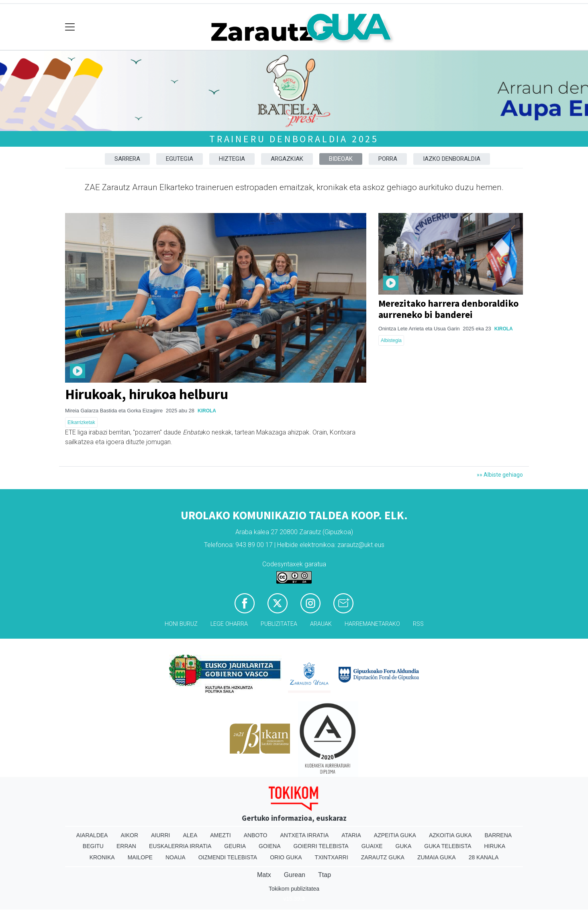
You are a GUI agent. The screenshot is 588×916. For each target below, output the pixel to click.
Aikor (129, 835)
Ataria (351, 835)
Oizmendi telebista (228, 857)
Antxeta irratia (305, 835)
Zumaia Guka (437, 857)
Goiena (269, 846)
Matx (264, 875)
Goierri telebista (321, 846)
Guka (404, 846)
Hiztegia (232, 159)
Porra (388, 159)
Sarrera (127, 159)
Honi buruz (181, 624)
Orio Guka (286, 857)
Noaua (176, 857)
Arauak (321, 624)
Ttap (325, 875)
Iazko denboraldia (452, 159)
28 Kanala (484, 857)
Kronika (102, 857)
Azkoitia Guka (450, 835)
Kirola (207, 411)
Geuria (235, 846)
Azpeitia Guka (395, 835)
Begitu (93, 846)
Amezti (220, 835)
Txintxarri (332, 857)
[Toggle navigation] (70, 27)
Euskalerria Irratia (180, 846)
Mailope (140, 857)
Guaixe (372, 846)
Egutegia (180, 159)
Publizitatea (279, 624)
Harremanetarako (372, 624)
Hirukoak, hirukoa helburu (147, 394)
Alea (190, 835)
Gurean (295, 875)
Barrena (498, 835)
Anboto (256, 835)
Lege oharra (229, 624)
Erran (126, 846)
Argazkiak (287, 159)
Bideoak (341, 159)
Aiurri (160, 835)
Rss (418, 624)
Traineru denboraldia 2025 (294, 139)
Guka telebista (448, 846)
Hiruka (495, 846)
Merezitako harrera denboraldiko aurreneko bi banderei (448, 309)
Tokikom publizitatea (294, 889)
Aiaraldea (92, 835)
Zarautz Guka (383, 857)
